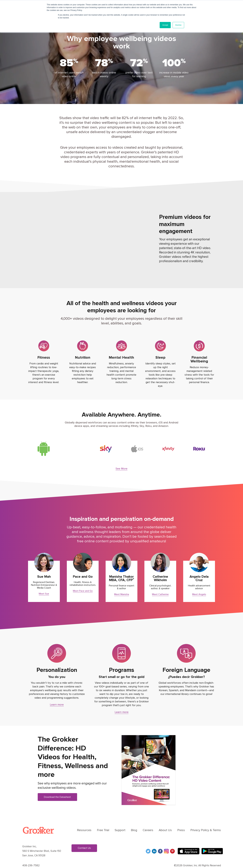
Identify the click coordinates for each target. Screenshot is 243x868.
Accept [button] (165, 25)
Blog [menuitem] (134, 821)
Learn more (57, 696)
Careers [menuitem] (148, 821)
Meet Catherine (160, 585)
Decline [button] (178, 25)
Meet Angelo (199, 585)
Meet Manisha (122, 585)
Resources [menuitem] (84, 821)
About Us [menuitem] (165, 821)
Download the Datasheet (57, 788)
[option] (44, 444)
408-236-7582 (31, 857)
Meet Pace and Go (83, 582)
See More (121, 460)
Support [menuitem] (120, 821)
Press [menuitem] (181, 821)
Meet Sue (44, 585)
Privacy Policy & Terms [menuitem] (206, 821)
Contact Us (84, 839)
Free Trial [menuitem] (103, 821)
